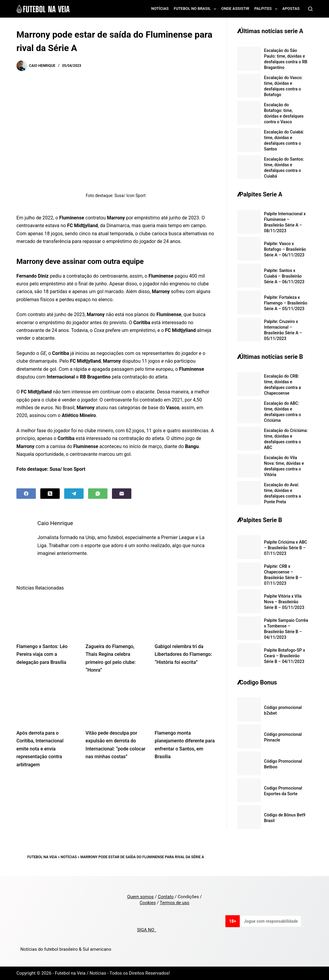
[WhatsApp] (98, 494)
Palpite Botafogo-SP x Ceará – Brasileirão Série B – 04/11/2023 (285, 656)
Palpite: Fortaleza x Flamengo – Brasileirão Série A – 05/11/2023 (286, 303)
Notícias (160, 9)
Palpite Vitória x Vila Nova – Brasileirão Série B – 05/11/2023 (284, 602)
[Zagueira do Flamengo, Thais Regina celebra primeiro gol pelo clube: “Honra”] (116, 617)
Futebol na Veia (42, 857)
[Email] (122, 494)
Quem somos (140, 897)
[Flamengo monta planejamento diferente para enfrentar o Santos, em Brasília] (185, 703)
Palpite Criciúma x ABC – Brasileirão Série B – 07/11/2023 (285, 548)
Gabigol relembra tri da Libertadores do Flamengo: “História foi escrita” (183, 654)
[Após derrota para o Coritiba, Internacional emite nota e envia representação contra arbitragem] (47, 703)
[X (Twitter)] (50, 494)
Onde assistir (235, 9)
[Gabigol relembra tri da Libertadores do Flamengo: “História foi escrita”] (185, 617)
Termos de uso (175, 903)
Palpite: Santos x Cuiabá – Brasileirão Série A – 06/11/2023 (284, 276)
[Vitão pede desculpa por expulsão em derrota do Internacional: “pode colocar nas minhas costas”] (116, 703)
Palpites (267, 9)
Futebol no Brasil (196, 9)
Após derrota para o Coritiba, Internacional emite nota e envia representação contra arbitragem (40, 749)
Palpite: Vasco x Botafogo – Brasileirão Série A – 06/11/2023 (285, 249)
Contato (166, 897)
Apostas (291, 9)
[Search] (310, 9)
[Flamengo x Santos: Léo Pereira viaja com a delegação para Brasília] (47, 617)
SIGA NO (147, 930)
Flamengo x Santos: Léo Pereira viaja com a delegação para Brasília (42, 654)
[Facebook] (26, 494)
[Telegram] (74, 494)
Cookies (148, 903)
